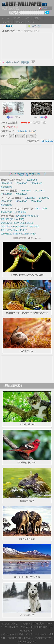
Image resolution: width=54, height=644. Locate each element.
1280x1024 (6, 183)
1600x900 (39, 191)
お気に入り (12, 127)
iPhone (19, 22)
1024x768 (32, 180)
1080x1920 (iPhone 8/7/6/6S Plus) (18, 234)
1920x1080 (6, 194)
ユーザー (32, 22)
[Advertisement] (27, 54)
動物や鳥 (28, 31)
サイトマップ (16, 627)
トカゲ (37, 31)
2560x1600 (36, 201)
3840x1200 (41, 209)
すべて (17, 18)
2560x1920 (6, 187)
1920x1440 (36, 183)
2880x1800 (6, 205)
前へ (13, 110)
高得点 (37, 18)
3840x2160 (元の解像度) (13, 212)
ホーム (6, 18)
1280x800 (30, 198)
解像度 (7, 26)
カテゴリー (36, 26)
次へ (41, 110)
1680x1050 (6, 201)
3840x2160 (48, 141)
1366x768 (25, 191)
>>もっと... (34, 238)
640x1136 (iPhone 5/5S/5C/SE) (17, 223)
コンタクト (25, 624)
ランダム (7, 22)
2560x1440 (21, 194)
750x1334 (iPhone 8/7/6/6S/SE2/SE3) (20, 227)
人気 (27, 18)
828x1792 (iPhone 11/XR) (14, 230)
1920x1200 (21, 201)
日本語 (43, 8)
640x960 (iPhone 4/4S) (12, 219)
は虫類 (31, 136)
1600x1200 (21, 183)
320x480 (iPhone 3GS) (27, 216)
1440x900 (44, 198)
